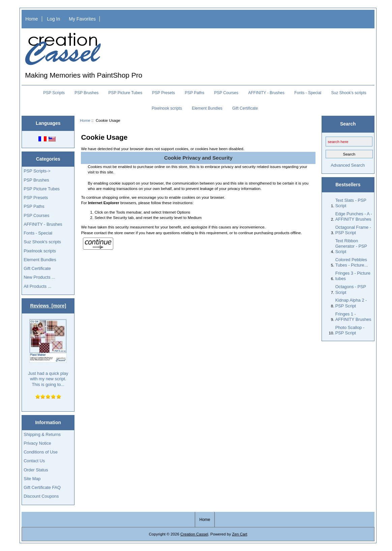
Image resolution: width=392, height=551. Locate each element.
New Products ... (39, 277)
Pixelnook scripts (167, 108)
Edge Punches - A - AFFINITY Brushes (354, 216)
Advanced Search (348, 165)
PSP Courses (226, 93)
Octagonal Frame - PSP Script (353, 230)
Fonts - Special (308, 93)
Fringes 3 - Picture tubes (353, 276)
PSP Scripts (54, 93)
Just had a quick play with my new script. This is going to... (48, 353)
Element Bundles (207, 108)
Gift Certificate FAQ (42, 487)
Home (32, 19)
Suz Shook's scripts (349, 93)
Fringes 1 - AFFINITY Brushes (353, 317)
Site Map (32, 479)
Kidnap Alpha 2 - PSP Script (351, 303)
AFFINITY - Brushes (266, 93)
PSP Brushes (86, 93)
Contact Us (34, 461)
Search (348, 124)
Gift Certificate (245, 108)
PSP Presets (163, 93)
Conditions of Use (41, 452)
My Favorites (82, 19)
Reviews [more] (48, 306)
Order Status (36, 470)
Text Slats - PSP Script (351, 203)
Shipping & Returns (42, 434)
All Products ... (37, 286)
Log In (54, 19)
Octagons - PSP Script (351, 289)
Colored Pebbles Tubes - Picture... (352, 262)
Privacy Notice (37, 443)
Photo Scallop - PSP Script (350, 330)
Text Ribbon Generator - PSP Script (351, 246)
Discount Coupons (41, 496)
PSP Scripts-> (37, 171)
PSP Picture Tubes (126, 93)
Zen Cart (239, 534)
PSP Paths (194, 93)
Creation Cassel (194, 534)
